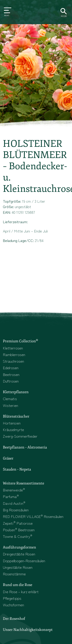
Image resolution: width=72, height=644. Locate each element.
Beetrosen (11, 374)
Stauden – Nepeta (17, 469)
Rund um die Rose (18, 585)
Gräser (8, 458)
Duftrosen (11, 381)
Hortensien (12, 423)
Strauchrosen (13, 361)
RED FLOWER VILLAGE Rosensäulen (33, 516)
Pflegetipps (12, 598)
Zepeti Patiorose (18, 523)
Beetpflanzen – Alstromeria (25, 447)
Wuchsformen (13, 605)
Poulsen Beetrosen (19, 530)
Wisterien (10, 405)
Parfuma (11, 496)
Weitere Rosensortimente (24, 483)
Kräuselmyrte (13, 429)
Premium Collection (20, 341)
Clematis (10, 398)
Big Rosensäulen (16, 510)
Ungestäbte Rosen (18, 567)
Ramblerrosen (14, 354)
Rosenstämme (14, 574)
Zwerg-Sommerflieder (20, 436)
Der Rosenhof (14, 619)
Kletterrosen (13, 348)
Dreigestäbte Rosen (19, 554)
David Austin (14, 503)
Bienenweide (14, 490)
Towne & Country (18, 536)
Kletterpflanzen (16, 392)
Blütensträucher (16, 416)
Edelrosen (11, 368)
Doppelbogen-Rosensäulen (24, 561)
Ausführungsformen (19, 547)
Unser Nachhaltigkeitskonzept (28, 630)
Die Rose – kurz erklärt (21, 591)
